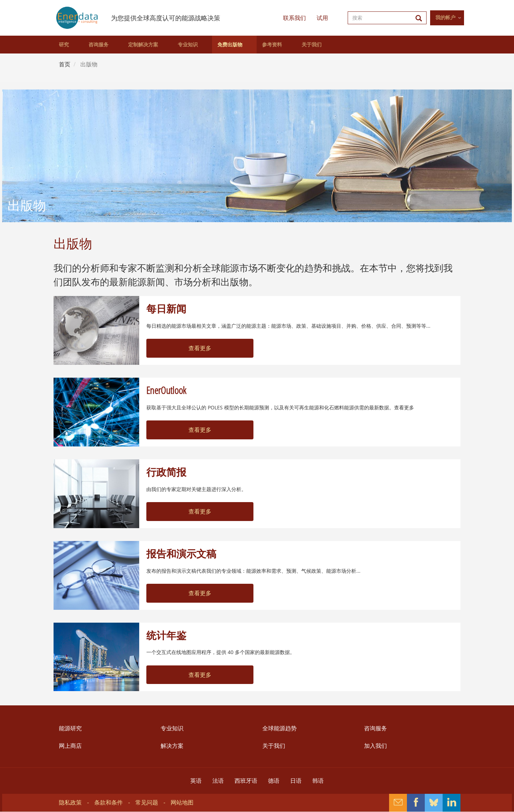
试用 (322, 18)
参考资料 (272, 45)
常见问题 (147, 802)
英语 (196, 781)
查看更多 (200, 348)
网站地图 (182, 802)
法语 (218, 781)
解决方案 (172, 746)
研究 (64, 45)
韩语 (318, 781)
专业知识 (188, 45)
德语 (274, 781)
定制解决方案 (143, 45)
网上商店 (70, 746)
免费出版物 (230, 45)
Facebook (416, 803)
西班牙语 (246, 781)
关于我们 (312, 45)
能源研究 (70, 728)
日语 (296, 781)
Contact (398, 803)
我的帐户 (445, 17)
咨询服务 (99, 45)
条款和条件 (109, 802)
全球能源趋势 (279, 728)
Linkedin (452, 803)
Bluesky (434, 803)
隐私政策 (70, 802)
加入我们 (376, 746)
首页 (65, 64)
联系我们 (294, 18)
